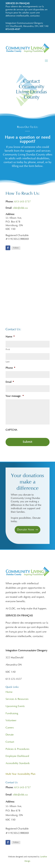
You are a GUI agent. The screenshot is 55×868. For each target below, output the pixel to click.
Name (10, 337)
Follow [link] (16, 248)
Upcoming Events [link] (15, 706)
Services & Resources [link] (17, 699)
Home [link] (9, 692)
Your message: (15, 396)
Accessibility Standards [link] (18, 763)
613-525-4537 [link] (13, 29)
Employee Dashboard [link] (17, 756)
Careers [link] (10, 728)
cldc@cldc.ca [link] (20, 208)
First (8, 350)
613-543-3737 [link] (23, 202)
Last (8, 362)
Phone (10, 368)
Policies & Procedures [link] (17, 749)
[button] (46, 61)
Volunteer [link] (11, 721)
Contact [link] (10, 742)
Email (10, 382)
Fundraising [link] (12, 714)
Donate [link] (10, 735)
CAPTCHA (11, 430)
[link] (28, 52)
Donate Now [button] (26, 530)
